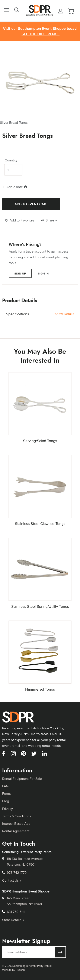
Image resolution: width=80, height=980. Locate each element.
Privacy (7, 809)
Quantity (11, 160)
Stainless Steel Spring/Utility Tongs (40, 606)
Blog (6, 801)
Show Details (64, 314)
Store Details (13, 920)
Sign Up (20, 273)
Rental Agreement (16, 831)
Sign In (43, 273)
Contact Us (12, 880)
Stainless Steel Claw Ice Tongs (40, 524)
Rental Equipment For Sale (22, 779)
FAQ (5, 786)
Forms (7, 794)
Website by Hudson (13, 970)
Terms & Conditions (17, 816)
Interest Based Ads (16, 824)
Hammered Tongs (40, 689)
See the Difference (41, 34)
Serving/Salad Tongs (40, 441)
